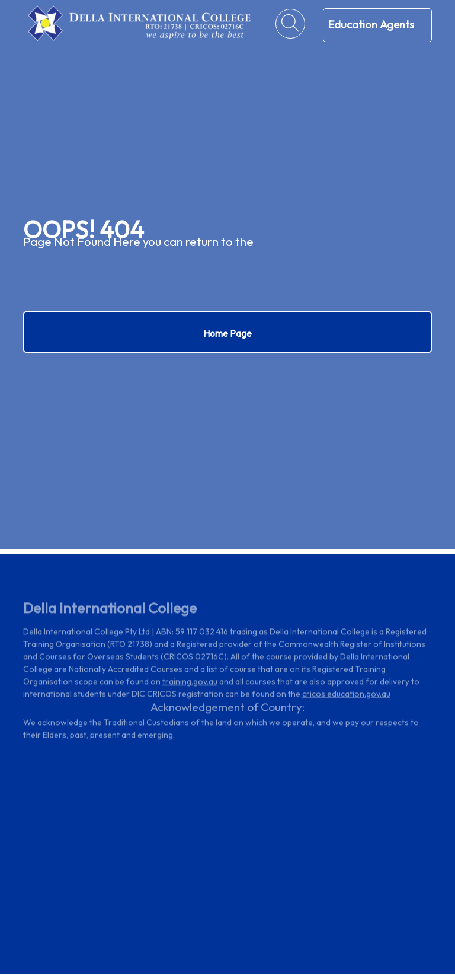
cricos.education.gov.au (346, 695)
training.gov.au (190, 683)
